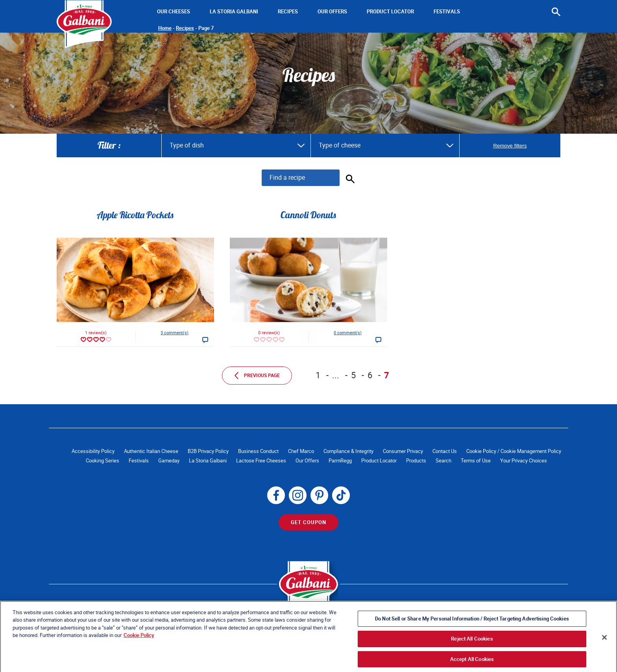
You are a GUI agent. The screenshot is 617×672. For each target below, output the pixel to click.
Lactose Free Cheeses (261, 461)
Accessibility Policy (93, 451)
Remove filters (510, 146)
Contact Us (445, 451)
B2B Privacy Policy (208, 451)
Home (165, 28)
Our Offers (332, 12)
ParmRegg (340, 461)
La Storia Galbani (234, 12)
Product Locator (390, 12)
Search (443, 461)
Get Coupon (308, 522)
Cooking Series (103, 461)
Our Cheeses (174, 12)
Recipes (288, 12)
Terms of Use (476, 461)
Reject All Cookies (472, 652)
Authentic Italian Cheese (151, 451)
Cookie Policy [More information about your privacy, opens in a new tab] (139, 649)
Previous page (257, 376)
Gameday (169, 461)
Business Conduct (258, 451)
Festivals (447, 12)
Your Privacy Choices (524, 461)
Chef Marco (301, 451)
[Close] (604, 651)
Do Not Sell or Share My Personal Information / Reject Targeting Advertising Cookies (472, 632)
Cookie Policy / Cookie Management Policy (514, 451)
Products (416, 461)
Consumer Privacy (403, 451)
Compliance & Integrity (348, 451)
